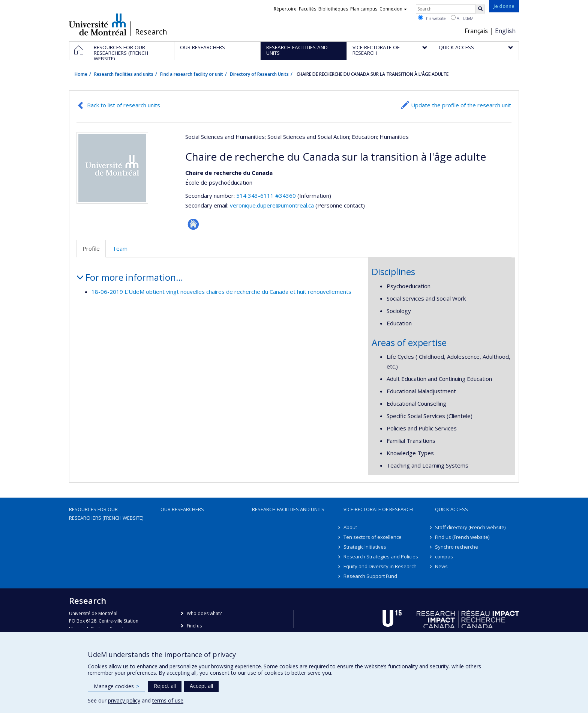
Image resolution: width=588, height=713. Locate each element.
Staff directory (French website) (470, 527)
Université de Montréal (98, 24)
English (505, 31)
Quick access (451, 509)
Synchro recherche (457, 547)
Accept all (201, 686)
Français (476, 31)
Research (151, 32)
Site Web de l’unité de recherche (193, 224)
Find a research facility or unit (192, 74)
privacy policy (124, 700)
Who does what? (204, 613)
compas (444, 557)
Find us (194, 626)
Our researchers (182, 509)
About (350, 527)
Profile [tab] (91, 248)
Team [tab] (120, 248)
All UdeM (462, 18)
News (441, 566)
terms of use (168, 700)
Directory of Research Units (259, 74)
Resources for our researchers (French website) (106, 513)
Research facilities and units (124, 74)
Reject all (165, 686)
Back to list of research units (124, 105)
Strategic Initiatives (365, 547)
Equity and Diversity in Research (380, 566)
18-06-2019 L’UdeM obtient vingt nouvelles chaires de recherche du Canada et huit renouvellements (221, 292)
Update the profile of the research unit (461, 105)
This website (432, 18)
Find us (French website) (462, 537)
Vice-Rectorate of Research (378, 509)
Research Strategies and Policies (381, 557)
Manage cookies (116, 686)
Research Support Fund (370, 576)
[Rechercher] (480, 9)
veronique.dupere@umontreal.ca (272, 205)
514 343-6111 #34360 (266, 196)
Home (81, 74)
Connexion (393, 9)
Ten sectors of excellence (373, 537)
